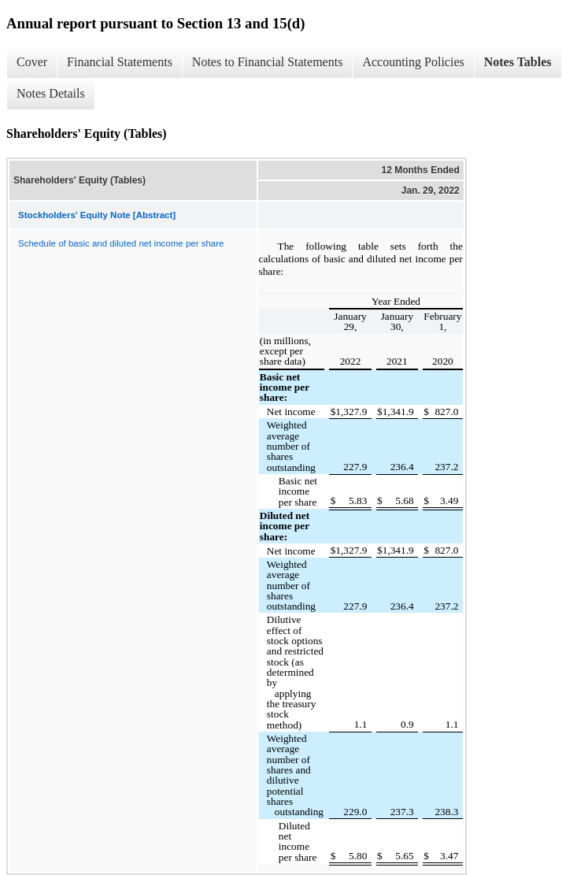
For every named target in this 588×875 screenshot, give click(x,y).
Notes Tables (518, 62)
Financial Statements (120, 62)
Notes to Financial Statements (268, 62)
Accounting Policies (413, 62)
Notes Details (51, 93)
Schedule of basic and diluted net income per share (121, 243)
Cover (32, 62)
